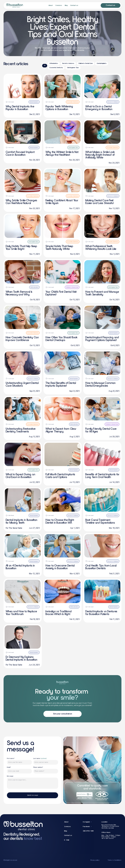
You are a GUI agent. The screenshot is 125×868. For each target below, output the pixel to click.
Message (10, 776)
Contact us (74, 5)
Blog (66, 5)
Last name (40, 759)
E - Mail (67, 840)
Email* (9, 767)
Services (59, 5)
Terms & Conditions (115, 860)
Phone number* (38, 767)
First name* (11, 759)
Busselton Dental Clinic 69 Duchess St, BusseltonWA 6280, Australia (110, 827)
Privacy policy (95, 860)
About (51, 5)
